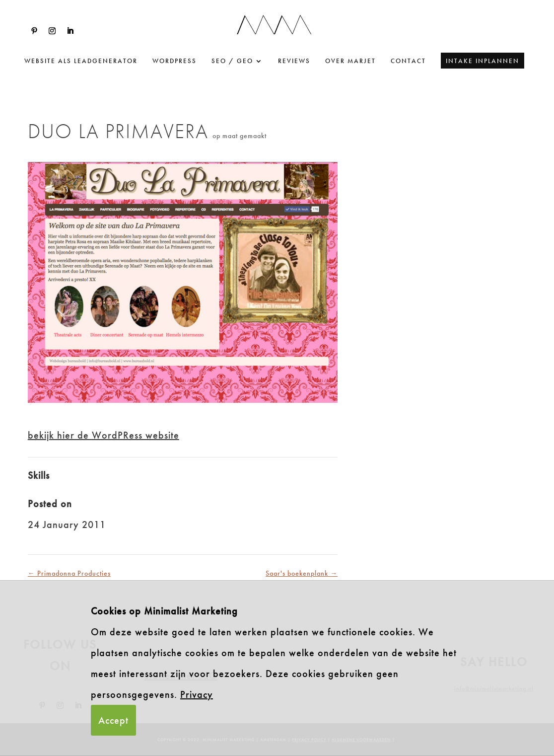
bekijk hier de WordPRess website (104, 435)
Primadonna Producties (69, 573)
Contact (408, 61)
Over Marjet (350, 61)
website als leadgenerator (81, 61)
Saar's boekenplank (302, 573)
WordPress (174, 61)
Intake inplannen (483, 61)
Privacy (197, 694)
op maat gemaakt (240, 136)
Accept (113, 720)
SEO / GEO (232, 61)
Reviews (294, 61)
